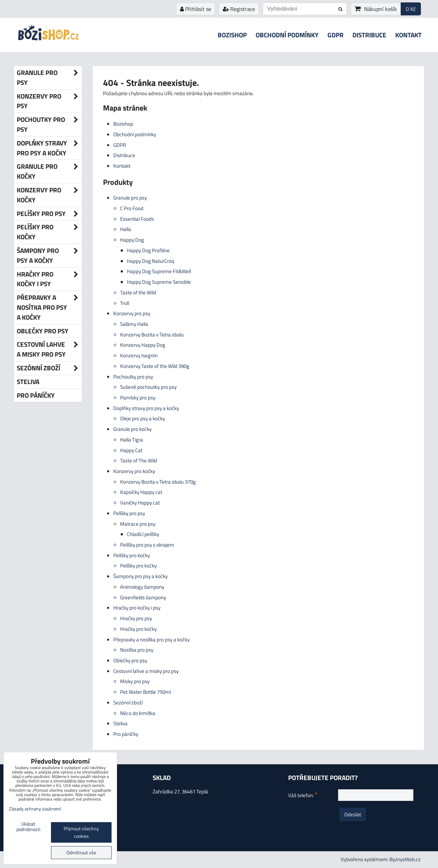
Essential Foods (137, 219)
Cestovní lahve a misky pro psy (146, 671)
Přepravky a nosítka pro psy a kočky (151, 640)
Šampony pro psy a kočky (140, 576)
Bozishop (232, 35)
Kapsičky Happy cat (141, 492)
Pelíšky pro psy (129, 513)
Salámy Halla (134, 324)
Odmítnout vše (81, 853)
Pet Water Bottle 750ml (145, 692)
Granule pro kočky (132, 429)
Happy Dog (132, 240)
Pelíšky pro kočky (132, 555)
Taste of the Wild (138, 292)
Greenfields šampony (143, 597)
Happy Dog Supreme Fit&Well (159, 271)
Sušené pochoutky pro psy (148, 387)
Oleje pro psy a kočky (143, 418)
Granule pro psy (130, 198)
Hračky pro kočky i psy (137, 608)
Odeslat (353, 814)
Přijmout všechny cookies (81, 832)
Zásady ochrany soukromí (35, 809)
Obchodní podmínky (287, 35)
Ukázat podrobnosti (28, 827)
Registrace (239, 9)
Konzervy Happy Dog (143, 345)
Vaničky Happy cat (140, 503)
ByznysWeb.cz (405, 859)
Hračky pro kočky (138, 629)
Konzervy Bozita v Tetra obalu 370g (158, 482)
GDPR (336, 35)
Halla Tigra (132, 440)
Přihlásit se (196, 9)
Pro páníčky (126, 734)
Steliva (120, 723)
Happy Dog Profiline (148, 250)
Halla (126, 229)
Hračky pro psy (136, 618)
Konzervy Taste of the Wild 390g (155, 366)
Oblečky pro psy (130, 660)
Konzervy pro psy (132, 313)
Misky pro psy (135, 681)
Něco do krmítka (138, 713)
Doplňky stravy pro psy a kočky (146, 408)
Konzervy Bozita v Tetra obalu (152, 335)
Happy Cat (131, 450)
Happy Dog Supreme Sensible (159, 282)
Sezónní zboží (128, 703)
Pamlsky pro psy (138, 398)
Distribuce (369, 35)
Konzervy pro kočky (134, 471)
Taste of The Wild (139, 461)
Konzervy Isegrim (139, 355)
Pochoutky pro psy (133, 377)
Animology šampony (142, 587)
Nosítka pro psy (137, 650)
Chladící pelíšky (143, 534)
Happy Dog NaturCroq (151, 261)
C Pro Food (132, 208)
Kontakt (408, 35)
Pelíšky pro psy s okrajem (147, 545)
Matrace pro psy (138, 524)
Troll (125, 303)
